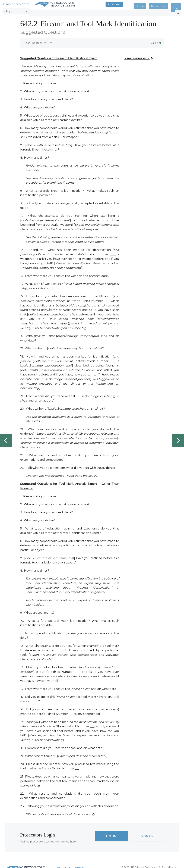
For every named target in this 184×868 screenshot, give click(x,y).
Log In (111, 834)
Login (178, 4)
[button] (16, 4)
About (150, 4)
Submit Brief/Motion (138, 56)
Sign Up (147, 834)
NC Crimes (127, 4)
